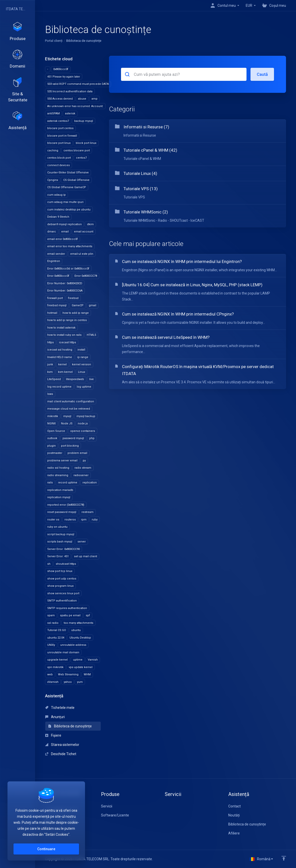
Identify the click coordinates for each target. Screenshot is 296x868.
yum (80, 682)
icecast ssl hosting (60, 350)
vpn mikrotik (55, 667)
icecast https (67, 342)
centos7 (81, 158)
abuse (82, 99)
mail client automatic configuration (71, 401)
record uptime (68, 483)
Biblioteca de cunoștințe (70, 726)
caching (53, 151)
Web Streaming (68, 674)
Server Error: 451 (58, 556)
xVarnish (53, 682)
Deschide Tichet (61, 754)
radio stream (83, 468)
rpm (84, 520)
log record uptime (59, 387)
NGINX (51, 423)
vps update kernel (81, 667)
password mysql (73, 438)
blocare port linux (59, 143)
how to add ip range (76, 313)
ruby (95, 520)
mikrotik (53, 416)
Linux (81, 372)
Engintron (54, 261)
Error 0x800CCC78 (86, 276)
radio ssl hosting (58, 468)
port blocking (70, 446)
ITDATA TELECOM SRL (16, 9)
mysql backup (86, 416)
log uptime (84, 387)
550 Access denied (60, 99)
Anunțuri (55, 717)
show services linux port (63, 593)
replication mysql (59, 497)
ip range (83, 357)
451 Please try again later (64, 77)
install (81, 350)
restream (87, 512)
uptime (78, 660)
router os (53, 520)
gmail (92, 305)
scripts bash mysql (60, 542)
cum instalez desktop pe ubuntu (69, 210)
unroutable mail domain (63, 652)
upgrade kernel (57, 660)
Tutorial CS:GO (57, 630)
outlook (52, 438)
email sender (56, 254)
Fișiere (53, 735)
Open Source (56, 431)
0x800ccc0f (61, 69)
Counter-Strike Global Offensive (68, 173)
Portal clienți (54, 41)
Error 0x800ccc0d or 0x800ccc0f (68, 269)
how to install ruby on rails (64, 335)
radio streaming (58, 475)
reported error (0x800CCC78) (66, 505)
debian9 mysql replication (64, 224)
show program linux (60, 586)
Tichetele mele (60, 708)
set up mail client (85, 556)
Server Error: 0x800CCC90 (63, 549)
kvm (50, 372)
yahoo (68, 682)
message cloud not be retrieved (69, 409)
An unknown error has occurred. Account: (75, 106)
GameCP (78, 305)
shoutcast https (66, 564)
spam (51, 615)
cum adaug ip (56, 195)
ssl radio (53, 623)
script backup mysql (61, 534)
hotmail (52, 313)
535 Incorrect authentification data (70, 91)
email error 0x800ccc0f (62, 239)
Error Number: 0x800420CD (65, 283)
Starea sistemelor (62, 745)
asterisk (70, 113)
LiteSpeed (54, 379)
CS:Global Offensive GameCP (67, 187)
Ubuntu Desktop (80, 638)
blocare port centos (60, 128)
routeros (70, 520)
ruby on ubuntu (57, 527)
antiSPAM (53, 113)
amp (94, 99)
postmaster (55, 453)
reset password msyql (62, 512)
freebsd (73, 298)
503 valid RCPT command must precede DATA (78, 84)
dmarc (52, 232)
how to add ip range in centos (67, 320)
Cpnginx (53, 180)
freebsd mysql (57, 305)
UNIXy (51, 645)
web (50, 674)
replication (90, 483)
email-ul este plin (82, 254)
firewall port (55, 298)
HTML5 (91, 335)
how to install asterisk (61, 328)
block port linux (86, 143)
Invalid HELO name (60, 357)
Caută (262, 74)
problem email (77, 453)
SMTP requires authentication (67, 608)
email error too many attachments (70, 246)
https (50, 342)
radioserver (81, 475)
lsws (50, 394)
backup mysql (84, 121)
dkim (90, 224)
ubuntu (76, 630)
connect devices (58, 165)
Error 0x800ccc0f (58, 276)
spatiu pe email (70, 615)
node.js (83, 423)
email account (84, 232)
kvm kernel (65, 372)
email (65, 232)
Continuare (46, 849)
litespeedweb (75, 379)
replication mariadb (60, 490)
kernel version (81, 364)
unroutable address (73, 645)
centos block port (59, 158)
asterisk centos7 (58, 121)
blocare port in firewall (62, 136)
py (84, 461)
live (91, 379)
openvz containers (83, 431)
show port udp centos (62, 579)
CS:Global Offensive (76, 180)
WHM (87, 674)
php (92, 438)
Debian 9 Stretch (58, 217)
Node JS (67, 423)
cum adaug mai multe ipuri (65, 202)
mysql (67, 416)
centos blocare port (77, 151)
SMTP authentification (62, 601)
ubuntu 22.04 (56, 638)
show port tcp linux (60, 571)
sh (49, 564)
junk (50, 364)
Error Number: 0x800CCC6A (65, 291)
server (82, 542)
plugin (51, 446)
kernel (62, 364)
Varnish (93, 660)
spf (88, 615)
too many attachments (78, 623)
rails (50, 483)
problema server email (62, 461)
